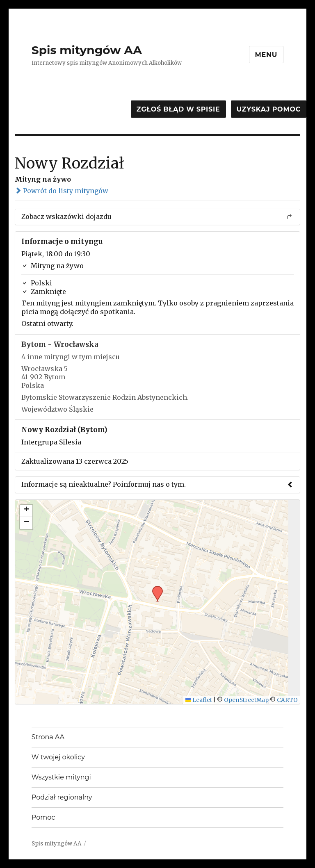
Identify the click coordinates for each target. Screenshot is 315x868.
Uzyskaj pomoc (269, 109)
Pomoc (43, 817)
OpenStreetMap (246, 700)
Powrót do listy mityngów (62, 191)
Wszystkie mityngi (61, 777)
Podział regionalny (62, 797)
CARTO (287, 700)
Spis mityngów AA (87, 50)
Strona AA (48, 737)
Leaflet (199, 700)
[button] (155, 588)
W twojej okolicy (58, 757)
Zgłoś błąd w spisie (178, 109)
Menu (266, 55)
